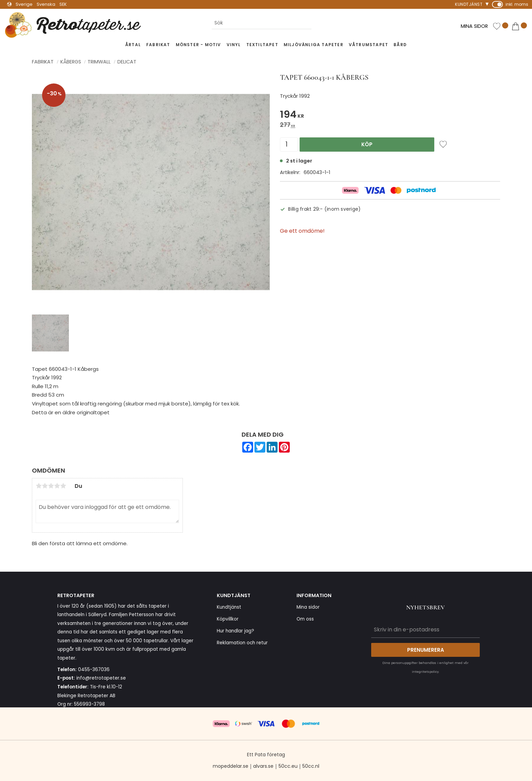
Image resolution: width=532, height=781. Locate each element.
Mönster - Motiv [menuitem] (198, 45)
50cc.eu (288, 766)
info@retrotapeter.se (101, 678)
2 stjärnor (45, 486)
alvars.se (263, 766)
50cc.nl (311, 766)
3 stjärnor (51, 486)
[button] (500, 27)
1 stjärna (39, 486)
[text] (390, 116)
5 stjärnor (63, 486)
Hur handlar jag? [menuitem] (235, 631)
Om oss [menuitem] (305, 619)
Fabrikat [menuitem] (158, 45)
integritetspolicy (425, 672)
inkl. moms (517, 4)
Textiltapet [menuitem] (262, 45)
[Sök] (317, 23)
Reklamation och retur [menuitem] (242, 643)
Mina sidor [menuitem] (308, 607)
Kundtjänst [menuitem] (469, 4)
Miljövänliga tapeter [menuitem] (313, 45)
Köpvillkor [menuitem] (228, 619)
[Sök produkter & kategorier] (262, 23)
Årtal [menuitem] (133, 45)
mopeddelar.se (231, 766)
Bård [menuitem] (400, 45)
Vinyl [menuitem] (234, 45)
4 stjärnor (57, 486)
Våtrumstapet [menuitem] (368, 45)
